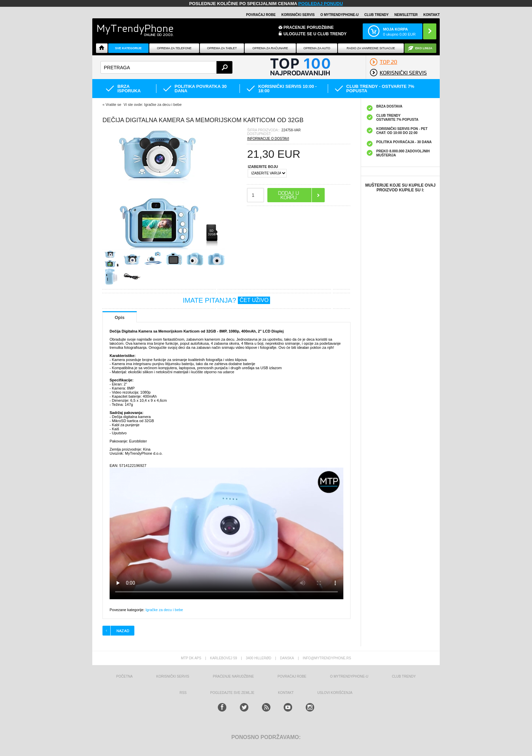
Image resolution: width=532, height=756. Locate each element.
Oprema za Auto (317, 48)
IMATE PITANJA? (227, 300)
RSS (183, 693)
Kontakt (432, 15)
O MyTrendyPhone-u (339, 15)
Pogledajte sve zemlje (232, 693)
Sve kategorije (128, 48)
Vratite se (113, 105)
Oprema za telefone (174, 48)
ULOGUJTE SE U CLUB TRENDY (315, 34)
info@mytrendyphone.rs (327, 658)
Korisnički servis (298, 15)
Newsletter (406, 15)
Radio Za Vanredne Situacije (371, 48)
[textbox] (166, 67)
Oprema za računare (270, 48)
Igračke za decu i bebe (164, 610)
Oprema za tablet (222, 48)
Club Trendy (377, 15)
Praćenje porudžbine (309, 27)
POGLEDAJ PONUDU (320, 4)
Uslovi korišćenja (335, 693)
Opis (120, 317)
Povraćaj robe (261, 15)
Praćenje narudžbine (233, 676)
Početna (125, 676)
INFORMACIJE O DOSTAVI (268, 139)
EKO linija (424, 48)
